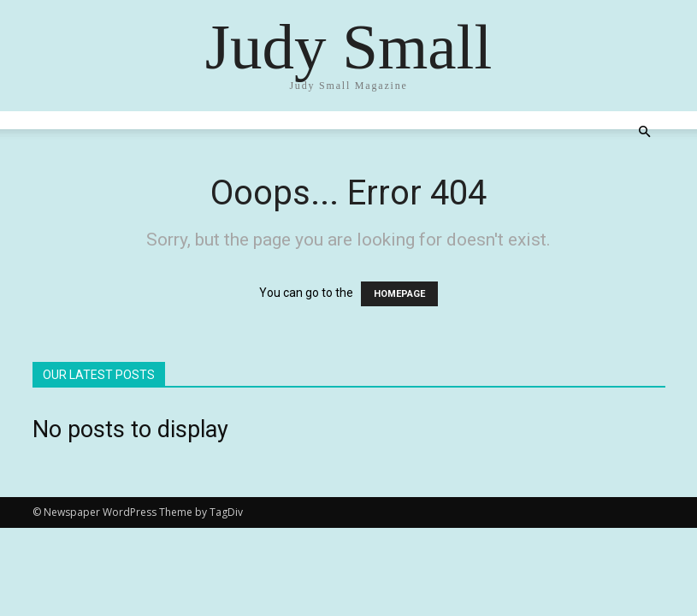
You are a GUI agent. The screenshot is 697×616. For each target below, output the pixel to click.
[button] (645, 132)
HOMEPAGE (399, 294)
